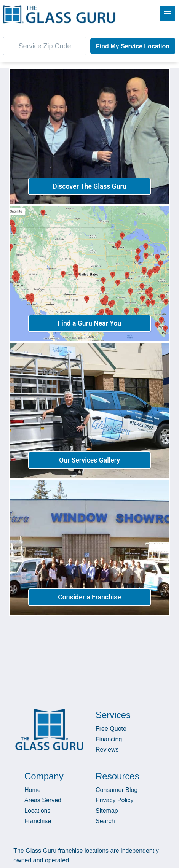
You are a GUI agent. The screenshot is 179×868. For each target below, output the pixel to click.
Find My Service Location (133, 46)
